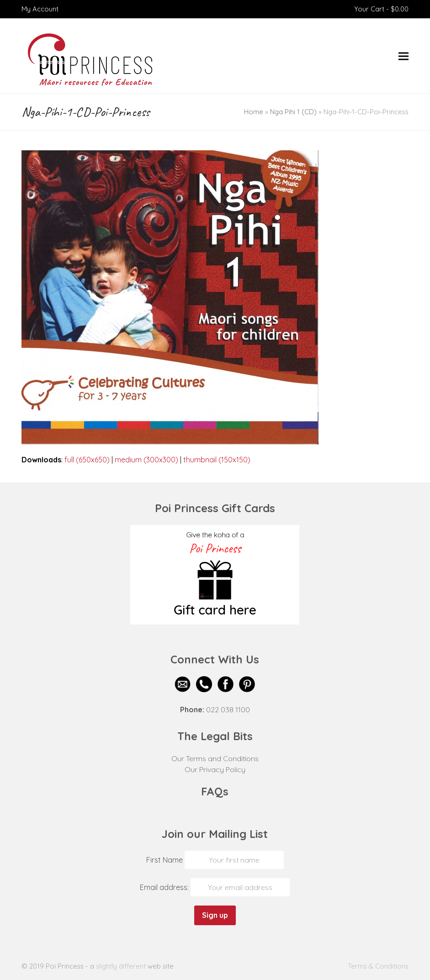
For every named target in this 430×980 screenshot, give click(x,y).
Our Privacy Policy (215, 769)
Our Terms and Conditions (215, 758)
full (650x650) (87, 460)
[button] (403, 56)
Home (254, 112)
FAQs (215, 791)
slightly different (121, 966)
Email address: (165, 887)
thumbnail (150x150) (217, 460)
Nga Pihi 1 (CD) (293, 112)
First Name (165, 860)
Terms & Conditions (378, 966)
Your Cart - (381, 9)
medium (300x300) (146, 460)
